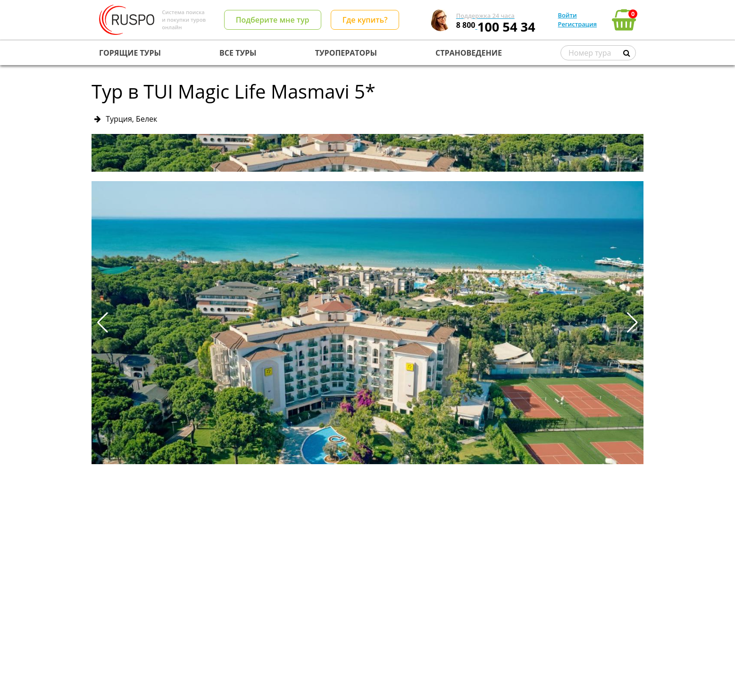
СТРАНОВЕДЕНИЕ (469, 53)
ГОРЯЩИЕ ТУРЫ (130, 53)
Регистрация (577, 24)
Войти (568, 15)
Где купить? (365, 20)
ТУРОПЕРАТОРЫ (346, 53)
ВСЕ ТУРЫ (238, 53)
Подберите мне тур (273, 20)
